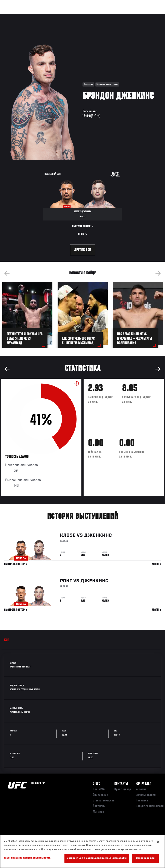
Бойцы (50, 16)
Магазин (140, 16)
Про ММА (99, 789)
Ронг (66, 582)
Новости (68, 16)
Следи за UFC (118, 16)
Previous (7, 273)
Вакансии (99, 806)
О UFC (96, 784)
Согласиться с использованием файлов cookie (97, 858)
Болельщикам (93, 16)
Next (158, 273)
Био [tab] (7, 640)
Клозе (68, 537)
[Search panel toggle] (151, 16)
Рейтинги (32, 16)
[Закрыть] (158, 842)
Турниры (13, 16)
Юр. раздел (144, 784)
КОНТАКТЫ (121, 784)
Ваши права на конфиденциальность (27, 858)
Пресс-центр (123, 789)
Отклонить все (145, 858)
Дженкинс (98, 537)
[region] (82, 851)
